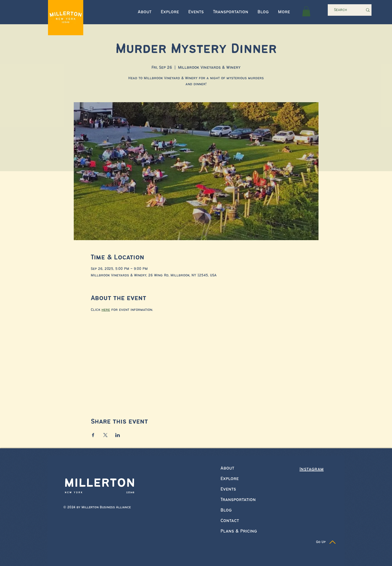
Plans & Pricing (239, 531)
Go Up (321, 542)
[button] (306, 11)
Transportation (238, 500)
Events (228, 489)
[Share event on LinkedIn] (118, 435)
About (227, 468)
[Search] (342, 10)
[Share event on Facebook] (93, 435)
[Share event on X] (105, 435)
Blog (226, 510)
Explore (230, 479)
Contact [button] (230, 521)
